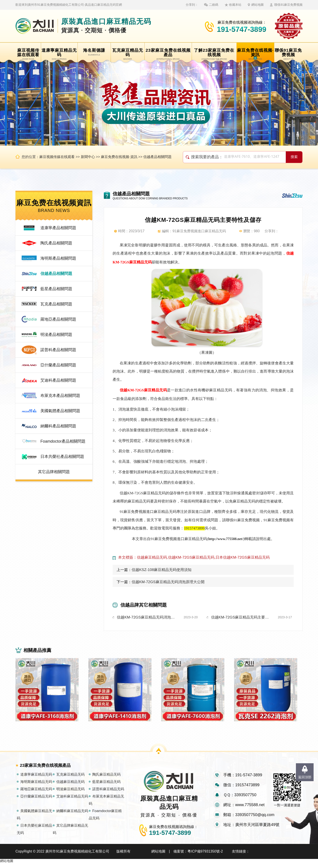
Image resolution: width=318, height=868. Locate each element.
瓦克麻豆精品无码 (70, 779)
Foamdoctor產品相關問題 (63, 441)
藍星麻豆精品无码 (106, 787)
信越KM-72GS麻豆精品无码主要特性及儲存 (241, 617)
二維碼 (214, 5)
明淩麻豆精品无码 (70, 794)
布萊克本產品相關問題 (60, 396)
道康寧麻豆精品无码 (36, 779)
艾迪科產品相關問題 (58, 380)
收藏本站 (235, 5)
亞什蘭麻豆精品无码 (36, 801)
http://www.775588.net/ (226, 539)
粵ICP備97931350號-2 (205, 856)
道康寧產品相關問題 (58, 228)
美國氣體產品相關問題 (60, 411)
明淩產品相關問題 (56, 335)
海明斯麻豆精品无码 (36, 787)
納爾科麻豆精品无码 (72, 816)
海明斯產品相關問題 (58, 258)
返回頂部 (305, 777)
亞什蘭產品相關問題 (58, 365)
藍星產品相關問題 (56, 289)
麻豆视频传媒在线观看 (57, 157)
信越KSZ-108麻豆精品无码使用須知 (162, 570)
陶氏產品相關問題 (56, 243)
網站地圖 (257, 5)
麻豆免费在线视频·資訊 (119, 157)
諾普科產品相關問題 (58, 350)
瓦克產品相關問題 (56, 304)
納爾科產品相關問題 (58, 426)
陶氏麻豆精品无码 (106, 779)
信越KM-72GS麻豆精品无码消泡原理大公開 (168, 582)
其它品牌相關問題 (54, 472)
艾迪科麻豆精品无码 (72, 801)
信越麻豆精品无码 (70, 787)
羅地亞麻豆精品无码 (36, 794)
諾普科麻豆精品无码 (108, 794)
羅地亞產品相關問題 (58, 319)
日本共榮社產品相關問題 (62, 457)
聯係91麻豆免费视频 (288, 5)
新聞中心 (88, 157)
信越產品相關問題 (157, 157)
